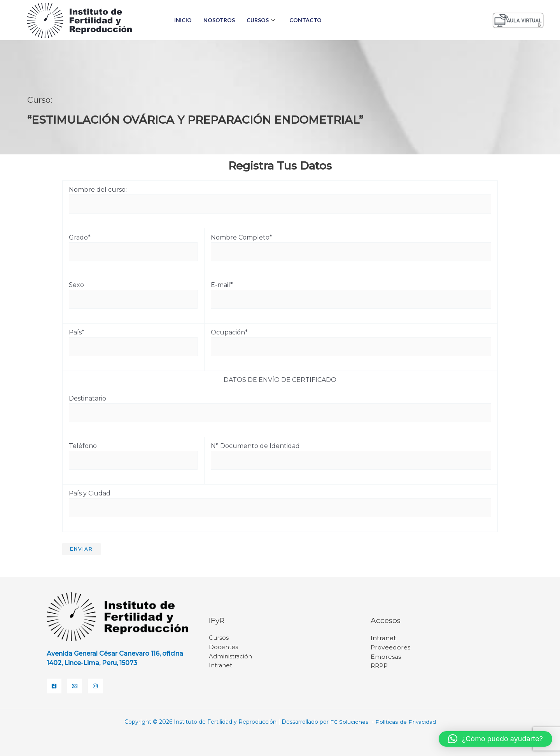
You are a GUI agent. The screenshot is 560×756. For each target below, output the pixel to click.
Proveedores (391, 647)
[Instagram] (95, 686)
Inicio (183, 20)
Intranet (221, 666)
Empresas (386, 657)
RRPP (380, 666)
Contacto (305, 20)
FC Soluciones (350, 722)
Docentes (223, 647)
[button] (495, 739)
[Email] (75, 686)
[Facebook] (54, 686)
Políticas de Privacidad (405, 722)
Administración (231, 657)
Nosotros (219, 20)
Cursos (261, 20)
